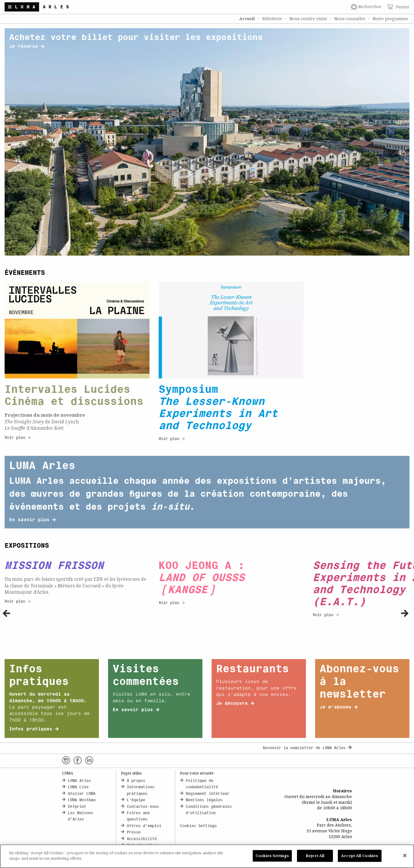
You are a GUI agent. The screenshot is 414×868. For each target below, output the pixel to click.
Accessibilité (142, 839)
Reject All (315, 856)
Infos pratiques (34, 729)
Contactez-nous (143, 807)
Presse (134, 832)
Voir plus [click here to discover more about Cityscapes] (18, 438)
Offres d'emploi (144, 826)
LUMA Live (78, 787)
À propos (136, 781)
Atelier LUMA (82, 794)
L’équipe (136, 800)
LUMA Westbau (82, 800)
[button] (6, 613)
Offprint (77, 807)
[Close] (405, 855)
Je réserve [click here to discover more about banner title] (27, 47)
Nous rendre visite (308, 19)
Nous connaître (350, 19)
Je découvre (235, 704)
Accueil (247, 19)
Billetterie (272, 19)
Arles (57, 7)
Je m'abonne (339, 707)
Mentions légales (204, 800)
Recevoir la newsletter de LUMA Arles (307, 748)
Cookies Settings (198, 826)
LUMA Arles (79, 781)
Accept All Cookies (360, 856)
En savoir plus (32, 520)
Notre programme (390, 19)
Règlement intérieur (208, 794)
